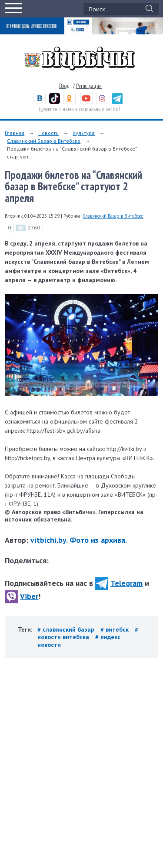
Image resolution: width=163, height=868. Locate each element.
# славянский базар (67, 629)
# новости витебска (88, 633)
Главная (15, 133)
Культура (84, 133)
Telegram (119, 583)
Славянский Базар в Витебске (44, 141)
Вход (64, 86)
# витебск (115, 629)
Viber (22, 596)
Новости (48, 133)
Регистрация (89, 86)
